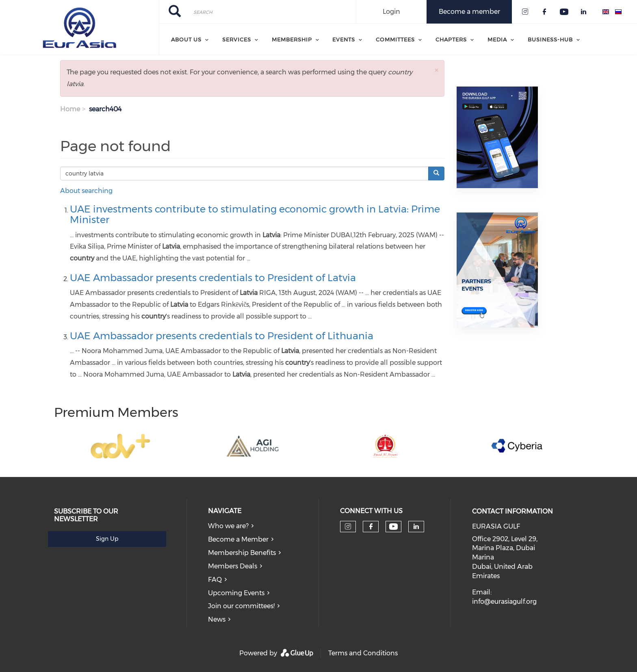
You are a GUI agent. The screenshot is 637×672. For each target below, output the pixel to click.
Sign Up (107, 539)
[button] (436, 70)
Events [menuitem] (344, 39)
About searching (86, 191)
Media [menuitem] (497, 39)
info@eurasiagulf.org (504, 602)
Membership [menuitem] (292, 39)
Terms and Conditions (363, 653)
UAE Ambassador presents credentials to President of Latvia (213, 278)
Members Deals (233, 566)
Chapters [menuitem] (451, 39)
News (217, 619)
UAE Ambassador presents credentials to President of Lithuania (222, 336)
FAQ (215, 580)
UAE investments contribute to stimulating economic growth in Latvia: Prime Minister (255, 214)
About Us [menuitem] (186, 39)
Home (70, 109)
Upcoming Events (236, 593)
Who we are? (228, 526)
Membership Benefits (242, 553)
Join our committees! (241, 606)
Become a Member (238, 539)
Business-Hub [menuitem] (550, 39)
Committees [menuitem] (395, 39)
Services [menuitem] (237, 39)
